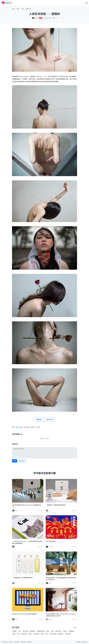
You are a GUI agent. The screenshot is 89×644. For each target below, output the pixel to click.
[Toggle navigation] (86, 3)
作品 (23, 9)
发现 (18, 9)
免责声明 (23, 642)
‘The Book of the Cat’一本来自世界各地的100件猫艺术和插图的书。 (27, 542)
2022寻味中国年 (51, 541)
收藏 (39, 419)
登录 (15, 461)
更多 (75, 627)
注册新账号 (22, 461)
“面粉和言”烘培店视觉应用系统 (56, 505)
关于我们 (17, 642)
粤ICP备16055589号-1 (82, 642)
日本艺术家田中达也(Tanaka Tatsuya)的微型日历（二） (27, 506)
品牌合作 (29, 642)
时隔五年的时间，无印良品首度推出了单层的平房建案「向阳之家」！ (61, 579)
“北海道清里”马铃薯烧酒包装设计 (23, 578)
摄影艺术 (28, 9)
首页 (13, 9)
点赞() (50, 419)
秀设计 (18, 427)
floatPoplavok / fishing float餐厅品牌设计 (25, 614)
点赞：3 (55, 18)
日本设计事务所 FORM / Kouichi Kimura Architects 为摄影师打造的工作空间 (61, 615)
